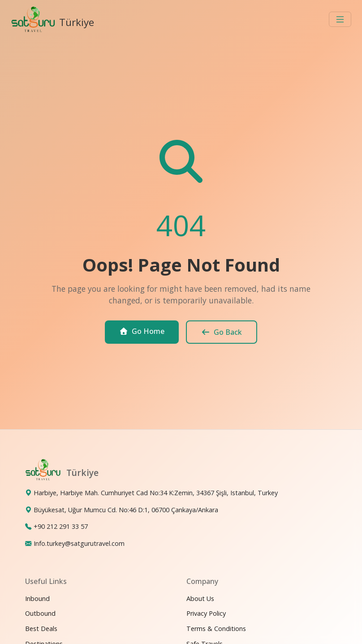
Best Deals (41, 629)
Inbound (37, 599)
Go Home (142, 331)
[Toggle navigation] (340, 19)
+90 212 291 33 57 (61, 526)
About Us (200, 599)
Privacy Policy (206, 613)
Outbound (40, 613)
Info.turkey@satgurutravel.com (79, 543)
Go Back (222, 332)
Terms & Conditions (216, 629)
